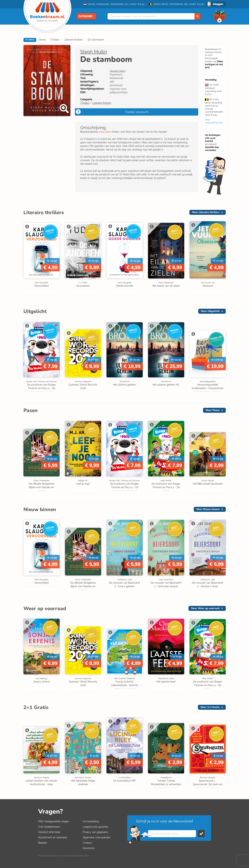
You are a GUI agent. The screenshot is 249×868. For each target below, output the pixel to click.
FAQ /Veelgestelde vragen (54, 821)
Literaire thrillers (74, 40)
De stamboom (96, 40)
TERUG (30, 40)
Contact (87, 843)
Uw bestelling (91, 821)
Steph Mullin (94, 52)
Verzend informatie (49, 832)
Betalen (43, 843)
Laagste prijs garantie (95, 827)
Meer (206, 212)
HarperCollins (117, 71)
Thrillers (55, 40)
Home (42, 40)
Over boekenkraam (49, 827)
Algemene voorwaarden (97, 837)
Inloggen (218, 4)
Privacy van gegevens (95, 832)
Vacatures (89, 848)
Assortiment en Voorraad (53, 837)
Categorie (86, 16)
